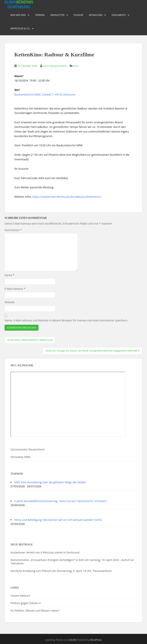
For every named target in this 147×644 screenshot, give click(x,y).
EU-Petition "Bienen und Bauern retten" (35, 611)
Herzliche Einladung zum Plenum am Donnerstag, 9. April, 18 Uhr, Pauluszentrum (61, 571)
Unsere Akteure (20, 596)
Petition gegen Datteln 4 (26, 603)
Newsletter (57, 15)
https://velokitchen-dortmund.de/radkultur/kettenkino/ (67, 197)
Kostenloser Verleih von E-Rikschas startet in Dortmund (45, 552)
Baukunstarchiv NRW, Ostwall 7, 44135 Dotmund (45, 94)
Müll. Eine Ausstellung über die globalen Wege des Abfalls (50, 482)
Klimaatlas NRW (20, 457)
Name (9, 275)
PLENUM (78, 15)
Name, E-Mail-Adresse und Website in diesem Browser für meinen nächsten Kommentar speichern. (66, 320)
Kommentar (13, 230)
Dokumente (119, 15)
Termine (40, 15)
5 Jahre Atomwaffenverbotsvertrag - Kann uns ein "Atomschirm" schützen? (61, 501)
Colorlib (72, 640)
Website (10, 302)
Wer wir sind (18, 15)
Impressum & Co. (20, 28)
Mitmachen (96, 15)
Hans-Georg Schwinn (55, 66)
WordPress (96, 640)
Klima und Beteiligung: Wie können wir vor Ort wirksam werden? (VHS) (58, 520)
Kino (76, 66)
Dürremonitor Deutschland (27, 449)
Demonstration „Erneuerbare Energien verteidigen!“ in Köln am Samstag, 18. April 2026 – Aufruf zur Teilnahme (72, 562)
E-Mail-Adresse (15, 289)
